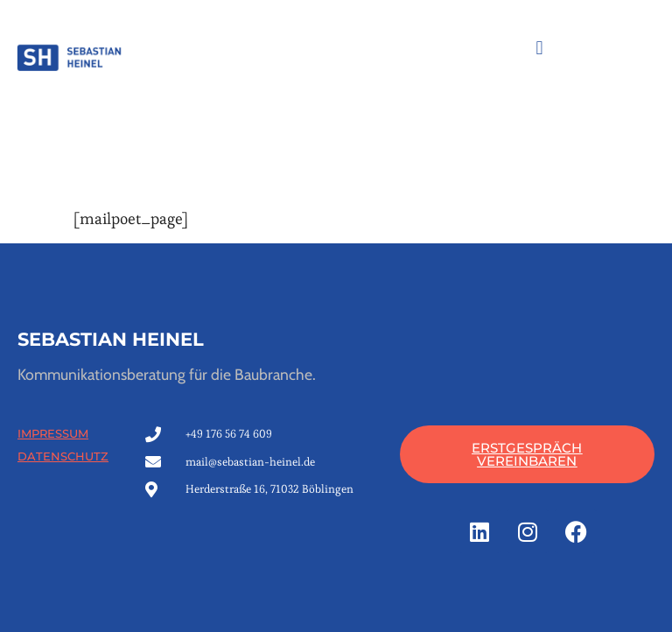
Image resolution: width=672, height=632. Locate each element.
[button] (539, 48)
